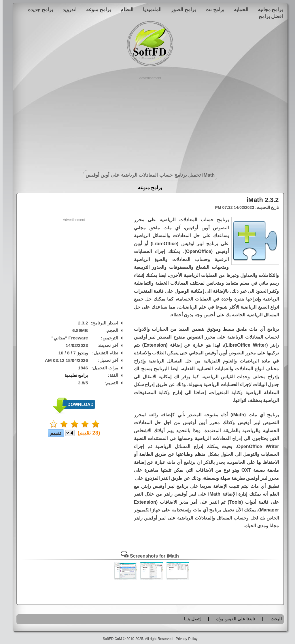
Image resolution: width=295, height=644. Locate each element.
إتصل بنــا (190, 619)
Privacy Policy (184, 639)
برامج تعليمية (74, 375)
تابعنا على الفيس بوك (233, 619)
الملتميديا (150, 10)
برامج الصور (181, 10)
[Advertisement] (148, 121)
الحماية (239, 10)
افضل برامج (268, 16)
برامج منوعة (96, 10)
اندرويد (67, 10)
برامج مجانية (268, 10)
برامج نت (212, 10)
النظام (124, 10)
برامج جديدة (38, 10)
